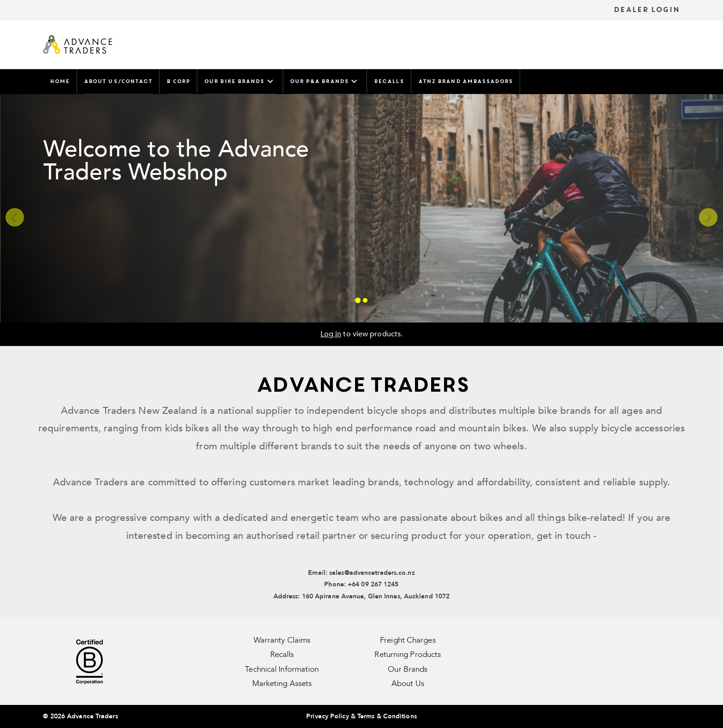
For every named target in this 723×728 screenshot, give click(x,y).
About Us (408, 683)
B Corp (178, 81)
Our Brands (408, 669)
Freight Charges (408, 640)
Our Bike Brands (240, 81)
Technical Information (282, 669)
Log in (331, 334)
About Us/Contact (118, 81)
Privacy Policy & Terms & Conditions (361, 716)
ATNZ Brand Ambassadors (465, 81)
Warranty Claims (282, 640)
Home (59, 81)
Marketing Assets (282, 683)
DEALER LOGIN (646, 10)
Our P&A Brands (325, 81)
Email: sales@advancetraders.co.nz (361, 573)
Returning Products (408, 654)
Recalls (389, 81)
